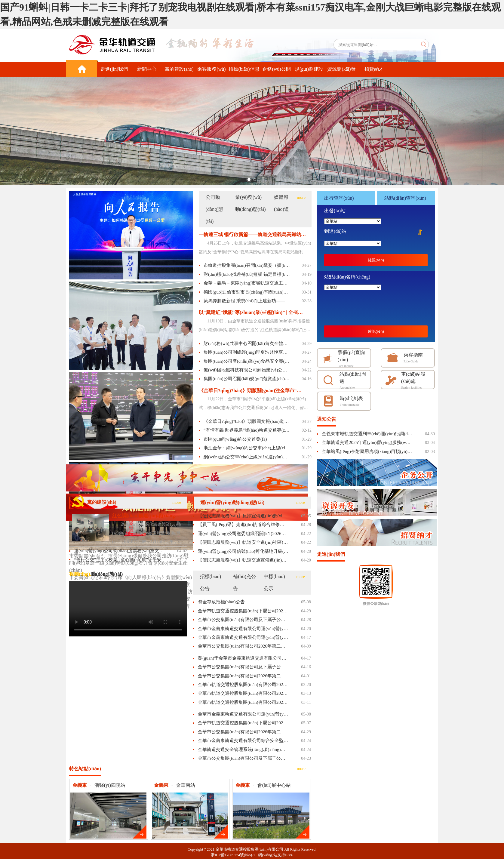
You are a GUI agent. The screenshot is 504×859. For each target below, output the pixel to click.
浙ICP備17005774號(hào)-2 (234, 855)
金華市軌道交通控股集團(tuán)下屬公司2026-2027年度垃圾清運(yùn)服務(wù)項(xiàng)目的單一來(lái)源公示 (243, 611)
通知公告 (327, 419)
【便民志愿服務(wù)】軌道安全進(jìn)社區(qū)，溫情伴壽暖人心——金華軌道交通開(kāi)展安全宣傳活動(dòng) (243, 542)
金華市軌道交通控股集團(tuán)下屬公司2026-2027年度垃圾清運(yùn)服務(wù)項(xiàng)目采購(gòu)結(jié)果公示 (243, 723)
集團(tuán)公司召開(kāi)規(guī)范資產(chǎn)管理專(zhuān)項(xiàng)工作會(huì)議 (247, 379)
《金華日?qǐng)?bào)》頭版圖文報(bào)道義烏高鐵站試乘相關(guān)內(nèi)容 (247, 421)
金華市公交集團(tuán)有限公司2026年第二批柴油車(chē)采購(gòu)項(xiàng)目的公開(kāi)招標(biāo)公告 (243, 646)
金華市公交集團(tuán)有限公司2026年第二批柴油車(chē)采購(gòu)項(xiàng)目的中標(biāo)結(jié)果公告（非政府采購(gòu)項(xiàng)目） (243, 732)
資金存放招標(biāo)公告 (221, 602)
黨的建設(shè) (179, 69)
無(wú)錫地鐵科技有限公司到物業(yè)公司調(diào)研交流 (247, 370)
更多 (140, 832)
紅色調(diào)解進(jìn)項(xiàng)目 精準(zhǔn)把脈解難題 (146, 516)
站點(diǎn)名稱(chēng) (347, 277)
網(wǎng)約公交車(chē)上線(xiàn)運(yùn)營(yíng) (247, 457)
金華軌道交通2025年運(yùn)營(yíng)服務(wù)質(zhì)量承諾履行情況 (367, 442)
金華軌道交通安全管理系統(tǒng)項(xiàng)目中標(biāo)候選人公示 (243, 750)
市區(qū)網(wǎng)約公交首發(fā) (235, 439)
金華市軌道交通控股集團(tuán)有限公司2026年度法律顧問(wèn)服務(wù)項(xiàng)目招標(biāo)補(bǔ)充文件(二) (243, 685)
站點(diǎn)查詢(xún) (405, 198)
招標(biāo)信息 (244, 69)
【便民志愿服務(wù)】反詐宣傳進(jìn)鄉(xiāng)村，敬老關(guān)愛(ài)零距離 (243, 516)
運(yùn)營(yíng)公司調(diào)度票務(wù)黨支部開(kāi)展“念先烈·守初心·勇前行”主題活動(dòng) (119, 551)
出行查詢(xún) (339, 198)
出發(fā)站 (335, 211)
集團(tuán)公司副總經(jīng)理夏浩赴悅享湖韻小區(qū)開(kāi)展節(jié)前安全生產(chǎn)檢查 (247, 352)
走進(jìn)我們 (114, 69)
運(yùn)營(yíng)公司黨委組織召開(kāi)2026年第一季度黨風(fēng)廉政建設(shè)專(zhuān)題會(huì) (243, 534)
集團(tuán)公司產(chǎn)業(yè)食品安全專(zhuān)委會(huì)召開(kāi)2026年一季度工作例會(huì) (247, 361)
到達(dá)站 (335, 231)
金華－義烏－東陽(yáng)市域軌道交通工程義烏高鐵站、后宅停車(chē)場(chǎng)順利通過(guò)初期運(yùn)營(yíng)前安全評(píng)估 (247, 283)
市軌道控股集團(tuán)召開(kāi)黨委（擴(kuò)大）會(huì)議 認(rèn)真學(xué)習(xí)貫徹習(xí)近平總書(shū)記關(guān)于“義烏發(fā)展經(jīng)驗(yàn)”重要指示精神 (247, 265)
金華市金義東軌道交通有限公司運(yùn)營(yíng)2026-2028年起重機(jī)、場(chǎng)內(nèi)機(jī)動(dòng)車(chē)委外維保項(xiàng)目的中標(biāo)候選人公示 (243, 714)
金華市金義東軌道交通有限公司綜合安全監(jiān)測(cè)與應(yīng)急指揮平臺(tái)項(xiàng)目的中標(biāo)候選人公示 (243, 740)
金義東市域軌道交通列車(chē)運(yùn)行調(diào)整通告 (367, 434)
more (301, 197)
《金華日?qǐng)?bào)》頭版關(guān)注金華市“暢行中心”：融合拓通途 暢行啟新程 (252, 391)
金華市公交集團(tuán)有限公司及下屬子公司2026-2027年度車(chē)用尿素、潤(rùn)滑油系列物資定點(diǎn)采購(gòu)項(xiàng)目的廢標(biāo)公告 (243, 667)
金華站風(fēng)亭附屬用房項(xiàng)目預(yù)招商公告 (367, 451)
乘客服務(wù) (211, 69)
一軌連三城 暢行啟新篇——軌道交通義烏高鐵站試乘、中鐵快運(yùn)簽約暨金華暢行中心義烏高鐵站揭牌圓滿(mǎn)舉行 (252, 234)
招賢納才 (374, 69)
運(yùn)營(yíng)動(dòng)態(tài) (232, 502)
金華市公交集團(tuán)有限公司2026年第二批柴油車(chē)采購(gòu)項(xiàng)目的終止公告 (243, 676)
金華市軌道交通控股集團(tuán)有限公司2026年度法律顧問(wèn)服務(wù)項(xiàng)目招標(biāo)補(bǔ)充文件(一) (243, 702)
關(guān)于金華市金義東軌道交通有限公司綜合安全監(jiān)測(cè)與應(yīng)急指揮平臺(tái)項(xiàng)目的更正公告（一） (243, 658)
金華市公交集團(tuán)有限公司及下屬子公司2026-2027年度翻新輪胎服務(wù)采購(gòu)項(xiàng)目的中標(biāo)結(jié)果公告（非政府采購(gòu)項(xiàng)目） (243, 758)
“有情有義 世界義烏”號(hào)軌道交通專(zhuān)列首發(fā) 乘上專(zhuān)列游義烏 (247, 430)
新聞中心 (147, 69)
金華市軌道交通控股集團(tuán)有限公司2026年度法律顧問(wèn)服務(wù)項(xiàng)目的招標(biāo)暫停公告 (243, 693)
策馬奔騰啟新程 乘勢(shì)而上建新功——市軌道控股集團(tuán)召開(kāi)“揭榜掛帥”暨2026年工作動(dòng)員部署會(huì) (247, 301)
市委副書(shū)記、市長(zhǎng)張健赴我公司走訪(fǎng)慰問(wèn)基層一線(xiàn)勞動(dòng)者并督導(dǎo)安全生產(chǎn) (129, 563)
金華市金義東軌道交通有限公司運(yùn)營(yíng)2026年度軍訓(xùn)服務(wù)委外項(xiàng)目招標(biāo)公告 (243, 629)
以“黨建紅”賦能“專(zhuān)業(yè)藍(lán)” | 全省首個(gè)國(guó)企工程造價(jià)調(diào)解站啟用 (252, 312)
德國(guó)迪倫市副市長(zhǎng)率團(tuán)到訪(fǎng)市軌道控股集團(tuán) (247, 292)
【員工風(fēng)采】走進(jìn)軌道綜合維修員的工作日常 (243, 525)
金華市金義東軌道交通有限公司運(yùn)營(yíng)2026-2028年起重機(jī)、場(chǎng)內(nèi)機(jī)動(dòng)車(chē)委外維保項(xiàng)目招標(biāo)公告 (243, 637)
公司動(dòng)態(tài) (215, 209)
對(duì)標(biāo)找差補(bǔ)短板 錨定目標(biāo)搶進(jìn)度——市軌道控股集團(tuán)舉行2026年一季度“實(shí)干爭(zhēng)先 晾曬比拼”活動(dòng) (247, 274)
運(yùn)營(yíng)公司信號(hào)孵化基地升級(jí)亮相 (243, 551)
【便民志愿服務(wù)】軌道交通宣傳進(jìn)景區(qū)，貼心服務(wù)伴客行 (243, 560)
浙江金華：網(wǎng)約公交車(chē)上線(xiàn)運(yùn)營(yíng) (247, 448)
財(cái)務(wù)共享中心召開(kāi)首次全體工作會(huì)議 (247, 343)
